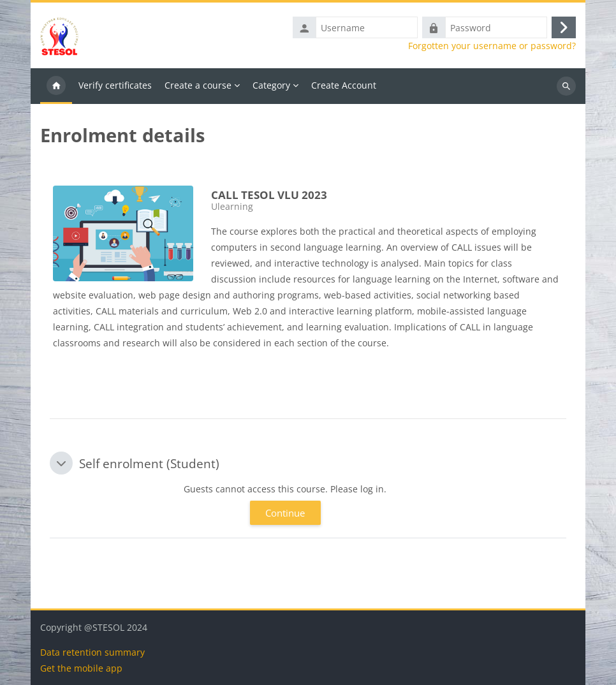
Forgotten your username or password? (492, 46)
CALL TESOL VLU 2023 (269, 195)
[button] (61, 463)
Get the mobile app (81, 668)
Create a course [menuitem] (198, 85)
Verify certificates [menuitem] (115, 85)
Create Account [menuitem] (344, 85)
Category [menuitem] (271, 85)
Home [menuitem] (56, 86)
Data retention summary (92, 652)
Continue (285, 513)
